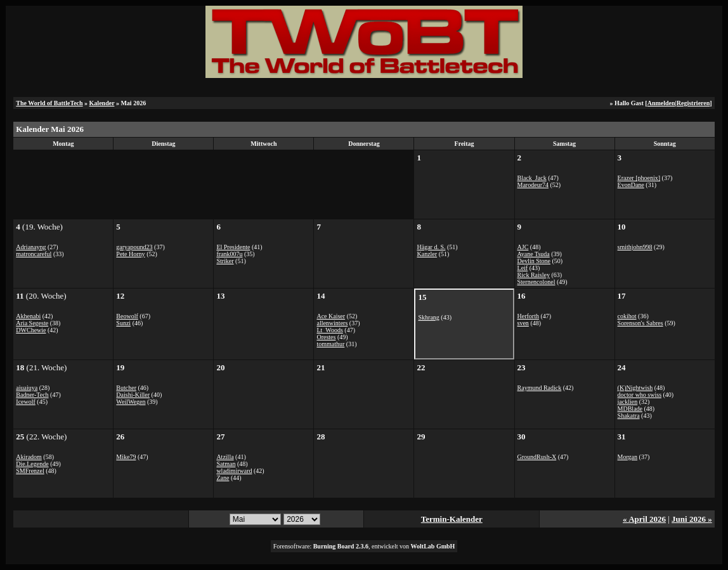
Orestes (326, 337)
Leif (523, 268)
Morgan (627, 457)
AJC (523, 247)
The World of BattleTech (49, 103)
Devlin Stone (534, 261)
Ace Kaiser (331, 316)
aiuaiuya (27, 388)
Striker (225, 261)
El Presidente (233, 247)
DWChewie (31, 330)
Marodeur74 (533, 185)
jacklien (628, 402)
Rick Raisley (534, 275)
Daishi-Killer (133, 395)
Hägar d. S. (431, 247)
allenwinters (332, 323)
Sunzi (123, 323)
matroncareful (34, 254)
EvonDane (631, 185)
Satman (226, 464)
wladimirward (234, 471)
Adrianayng (31, 247)
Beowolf (127, 316)
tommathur (330, 344)
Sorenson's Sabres (640, 323)
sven (523, 323)
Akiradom (29, 457)
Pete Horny (130, 254)
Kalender (102, 103)
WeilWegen (131, 402)
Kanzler (427, 254)
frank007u (229, 254)
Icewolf (26, 402)
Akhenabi (28, 316)
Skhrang (428, 317)
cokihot (627, 316)
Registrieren (693, 103)
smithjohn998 (635, 247)
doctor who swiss (640, 395)
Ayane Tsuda (534, 254)
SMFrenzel (30, 471)
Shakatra (629, 416)
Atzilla (225, 457)
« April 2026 (644, 519)
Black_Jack (532, 178)
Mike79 (126, 457)
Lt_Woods (329, 330)
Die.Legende (32, 464)
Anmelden (661, 103)
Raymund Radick (540, 388)
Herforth (528, 316)
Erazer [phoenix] (639, 178)
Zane (223, 478)
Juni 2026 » (692, 519)
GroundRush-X (537, 457)
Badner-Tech (32, 395)
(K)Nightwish (635, 388)
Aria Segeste (32, 323)
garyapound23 (134, 247)
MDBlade (630, 409)
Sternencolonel (536, 282)
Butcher (126, 388)
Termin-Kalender (452, 519)
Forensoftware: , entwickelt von (364, 546)
